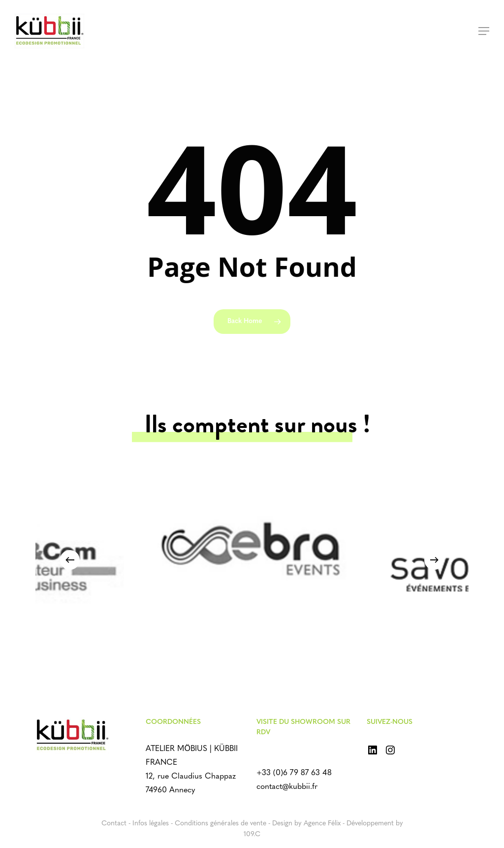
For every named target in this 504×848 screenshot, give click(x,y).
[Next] (434, 560)
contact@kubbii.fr (287, 787)
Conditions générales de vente (220, 824)
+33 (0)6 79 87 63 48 (294, 773)
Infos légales (151, 824)
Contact (114, 824)
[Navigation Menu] (484, 31)
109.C (252, 834)
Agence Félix (322, 824)
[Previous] (70, 560)
